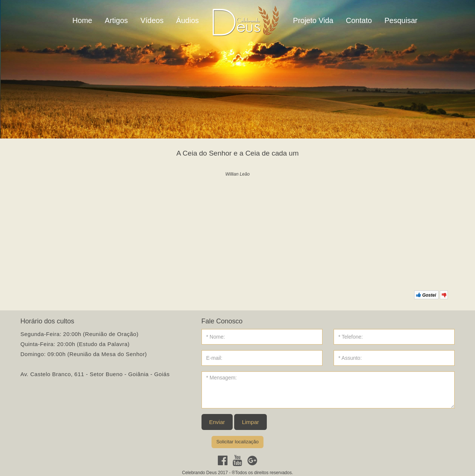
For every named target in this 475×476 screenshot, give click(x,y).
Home (82, 20)
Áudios (188, 20)
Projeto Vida (313, 20)
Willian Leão (237, 174)
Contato (359, 20)
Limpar (250, 422)
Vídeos (152, 20)
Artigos (116, 20)
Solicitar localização (237, 442)
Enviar (217, 422)
